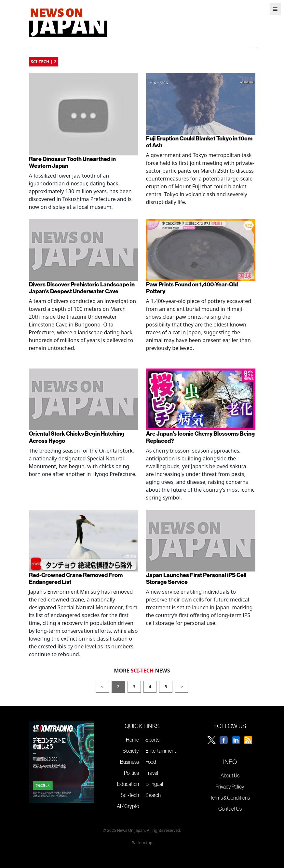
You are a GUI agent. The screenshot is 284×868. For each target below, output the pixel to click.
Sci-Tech (130, 795)
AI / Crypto (128, 806)
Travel (152, 773)
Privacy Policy (230, 787)
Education (128, 784)
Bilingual (154, 784)
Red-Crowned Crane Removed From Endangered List (76, 578)
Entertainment (161, 751)
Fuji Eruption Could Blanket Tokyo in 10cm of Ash (199, 142)
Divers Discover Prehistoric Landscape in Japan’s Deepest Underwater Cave (82, 288)
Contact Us (230, 809)
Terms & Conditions (230, 798)
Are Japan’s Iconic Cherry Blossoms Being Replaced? (200, 437)
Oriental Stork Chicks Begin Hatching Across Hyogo (77, 437)
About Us (230, 775)
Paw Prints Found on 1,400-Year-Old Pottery (192, 288)
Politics (131, 773)
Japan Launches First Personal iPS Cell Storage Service (196, 578)
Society (131, 751)
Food (151, 762)
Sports (152, 740)
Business (129, 762)
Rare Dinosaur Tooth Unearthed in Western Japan (72, 162)
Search (153, 795)
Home (132, 740)
